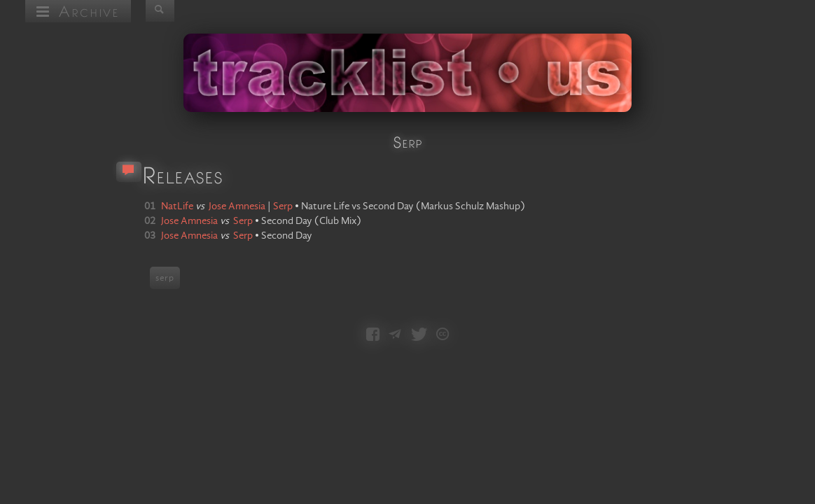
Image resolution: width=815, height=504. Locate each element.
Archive (78, 11)
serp (165, 278)
